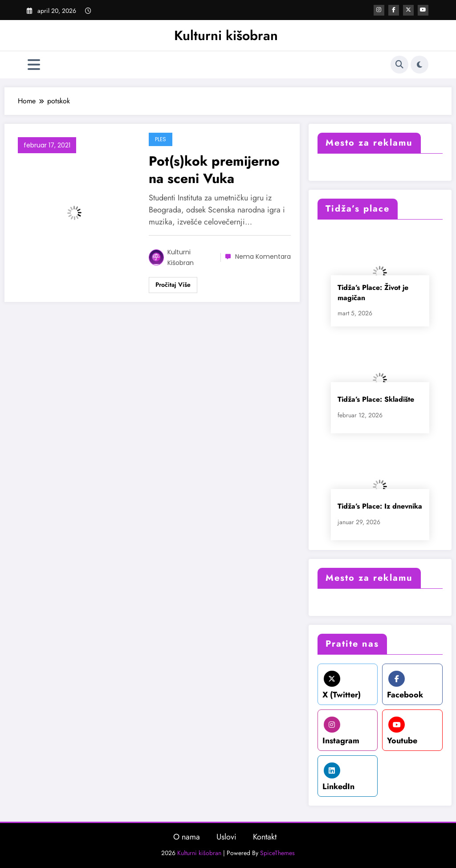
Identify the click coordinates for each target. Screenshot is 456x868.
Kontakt (265, 837)
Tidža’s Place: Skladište (376, 399)
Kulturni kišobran (226, 35)
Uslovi (226, 837)
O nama (187, 837)
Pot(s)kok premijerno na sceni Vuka (214, 170)
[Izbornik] (34, 65)
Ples (161, 139)
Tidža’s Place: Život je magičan (373, 293)
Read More (173, 285)
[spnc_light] (419, 65)
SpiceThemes (277, 853)
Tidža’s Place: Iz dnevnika (380, 506)
